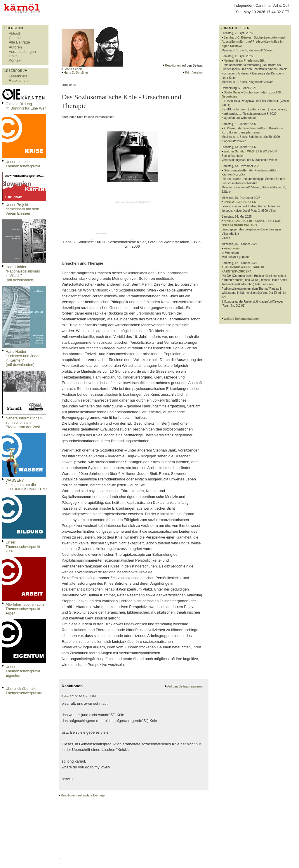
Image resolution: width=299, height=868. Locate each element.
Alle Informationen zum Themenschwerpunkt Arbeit (25, 609)
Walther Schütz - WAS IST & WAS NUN (250, 151)
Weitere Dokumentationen (242, 319)
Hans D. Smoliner (76, 72)
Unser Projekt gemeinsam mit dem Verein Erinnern (22, 209)
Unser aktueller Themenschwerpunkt (23, 164)
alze (66, 696)
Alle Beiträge (19, 42)
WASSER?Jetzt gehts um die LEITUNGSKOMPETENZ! (27, 485)
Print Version (194, 72)
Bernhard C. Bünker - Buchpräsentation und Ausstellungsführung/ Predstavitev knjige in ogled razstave (253, 42)
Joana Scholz (73, 69)
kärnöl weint (232, 248)
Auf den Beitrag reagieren (185, 686)
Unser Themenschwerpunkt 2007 (23, 547)
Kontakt (15, 60)
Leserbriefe (18, 76)
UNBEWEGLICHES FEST (241, 202)
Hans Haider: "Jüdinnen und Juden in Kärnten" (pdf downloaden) (23, 358)
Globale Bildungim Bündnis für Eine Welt (26, 106)
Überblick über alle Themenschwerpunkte (24, 691)
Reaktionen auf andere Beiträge (83, 795)
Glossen (16, 38)
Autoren (15, 47)
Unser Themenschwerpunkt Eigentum (23, 671)
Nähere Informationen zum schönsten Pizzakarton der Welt (24, 422)
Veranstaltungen (22, 52)
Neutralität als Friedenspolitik (244, 61)
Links (13, 56)
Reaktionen (18, 80)
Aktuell (14, 33)
